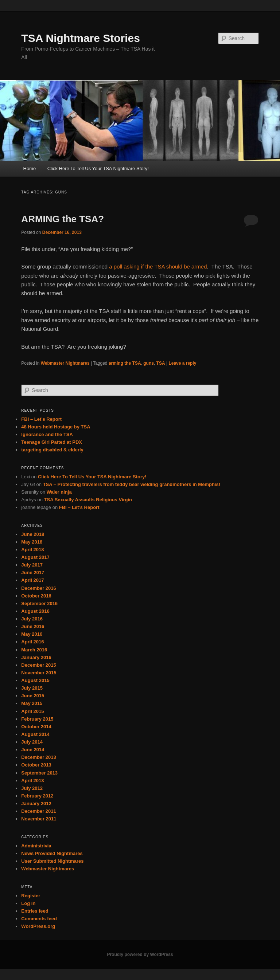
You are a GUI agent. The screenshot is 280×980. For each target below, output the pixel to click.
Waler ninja (59, 492)
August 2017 (35, 557)
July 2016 (32, 619)
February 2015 (37, 719)
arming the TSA (125, 363)
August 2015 (35, 680)
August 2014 (35, 734)
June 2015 (33, 696)
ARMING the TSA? (63, 219)
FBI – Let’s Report (41, 419)
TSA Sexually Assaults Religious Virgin (88, 500)
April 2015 (32, 711)
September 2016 (39, 603)
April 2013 (32, 781)
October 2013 (36, 765)
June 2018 (33, 534)
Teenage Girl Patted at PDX (52, 442)
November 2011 (39, 819)
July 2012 (32, 788)
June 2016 (33, 626)
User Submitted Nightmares (52, 861)
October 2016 (36, 596)
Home (30, 168)
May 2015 (32, 703)
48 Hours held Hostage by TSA (56, 427)
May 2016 (32, 634)
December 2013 (38, 757)
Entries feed (35, 911)
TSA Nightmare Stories (81, 38)
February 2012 (37, 796)
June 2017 (33, 573)
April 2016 (32, 642)
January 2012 (36, 803)
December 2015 (38, 665)
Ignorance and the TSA (47, 434)
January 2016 (36, 657)
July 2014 (32, 742)
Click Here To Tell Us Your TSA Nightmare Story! (98, 168)
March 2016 (34, 650)
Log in (28, 903)
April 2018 (32, 550)
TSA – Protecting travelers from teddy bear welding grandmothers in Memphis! (132, 484)
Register (31, 896)
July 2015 (32, 688)
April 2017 (32, 580)
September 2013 (39, 773)
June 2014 (33, 750)
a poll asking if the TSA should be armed (158, 266)
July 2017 (32, 565)
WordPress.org (38, 926)
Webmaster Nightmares (65, 363)
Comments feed (39, 919)
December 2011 (38, 811)
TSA (161, 363)
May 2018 (32, 542)
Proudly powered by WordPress (140, 954)
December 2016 (38, 588)
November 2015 (39, 673)
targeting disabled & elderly (52, 450)
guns (149, 363)
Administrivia (36, 846)
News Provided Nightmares (52, 853)
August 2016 (35, 611)
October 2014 (36, 727)
